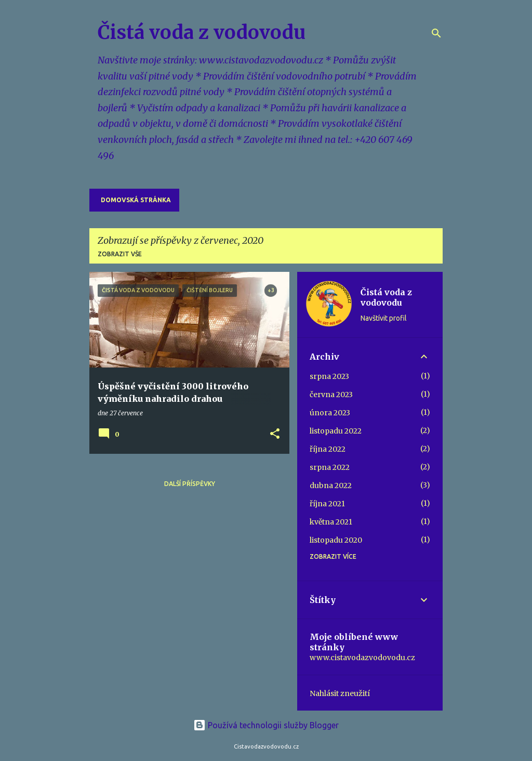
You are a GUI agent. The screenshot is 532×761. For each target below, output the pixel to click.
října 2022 (328, 449)
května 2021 (331, 522)
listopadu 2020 (336, 540)
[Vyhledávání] (436, 33)
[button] (275, 434)
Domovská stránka (136, 200)
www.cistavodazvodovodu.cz (362, 658)
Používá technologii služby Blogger (266, 725)
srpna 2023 (329, 376)
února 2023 (330, 413)
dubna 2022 (331, 486)
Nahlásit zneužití (340, 693)
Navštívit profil (384, 318)
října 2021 (327, 504)
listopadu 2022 (336, 431)
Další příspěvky (190, 484)
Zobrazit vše (120, 254)
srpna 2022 (330, 467)
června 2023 (331, 395)
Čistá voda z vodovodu (202, 32)
